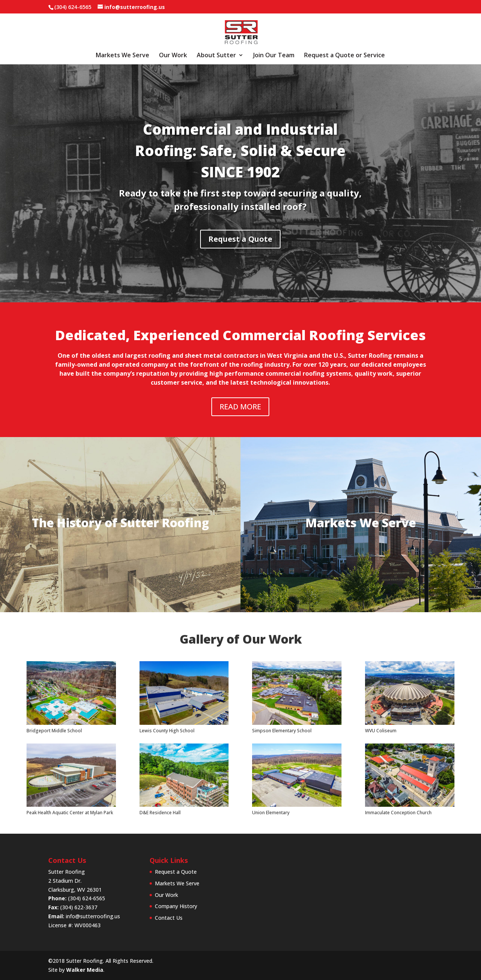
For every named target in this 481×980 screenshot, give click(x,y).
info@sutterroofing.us (93, 916)
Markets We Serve (122, 56)
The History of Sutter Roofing (120, 523)
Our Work (173, 56)
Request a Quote (140, 239)
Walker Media (85, 970)
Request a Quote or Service (344, 56)
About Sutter (216, 56)
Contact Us (169, 918)
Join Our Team (274, 56)
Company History (176, 906)
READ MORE (240, 407)
